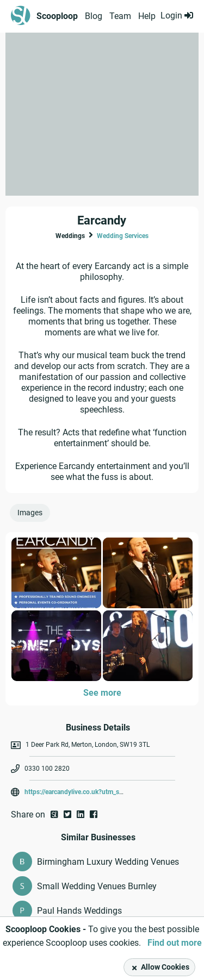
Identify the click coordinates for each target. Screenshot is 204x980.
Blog (94, 16)
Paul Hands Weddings (79, 911)
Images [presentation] (30, 513)
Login (177, 15)
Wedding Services (123, 236)
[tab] (32, 515)
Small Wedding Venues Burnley (97, 886)
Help (147, 16)
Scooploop (57, 16)
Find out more (175, 943)
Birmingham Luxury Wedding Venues (108, 862)
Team (120, 16)
